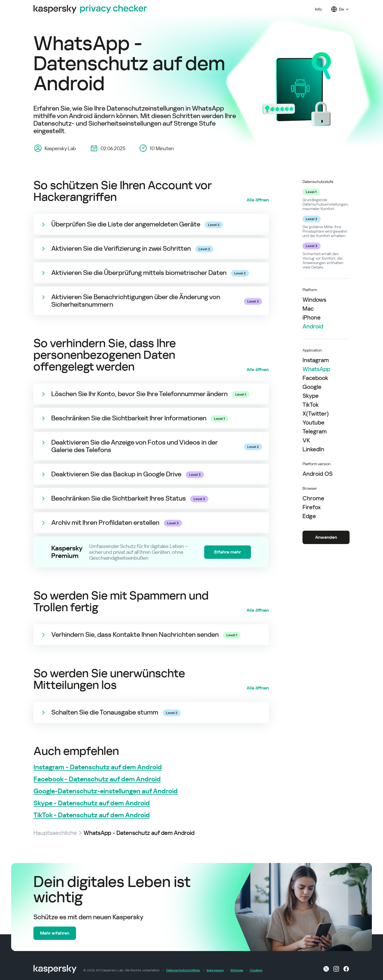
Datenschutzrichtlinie (183, 970)
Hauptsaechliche (55, 833)
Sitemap (237, 970)
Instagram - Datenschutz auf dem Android (98, 767)
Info (318, 9)
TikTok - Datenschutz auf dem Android (92, 815)
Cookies (256, 970)
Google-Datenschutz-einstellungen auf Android (106, 791)
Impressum (215, 970)
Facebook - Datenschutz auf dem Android (97, 779)
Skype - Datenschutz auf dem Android (92, 803)
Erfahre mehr (228, 552)
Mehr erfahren (55, 933)
